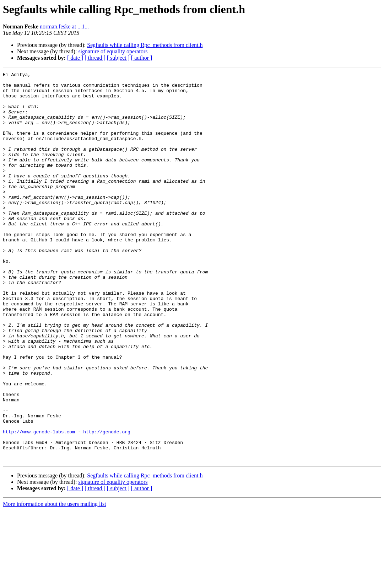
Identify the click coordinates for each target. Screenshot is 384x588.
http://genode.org (107, 504)
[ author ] (142, 58)
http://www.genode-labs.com (39, 504)
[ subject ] (118, 58)
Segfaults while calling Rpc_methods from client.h (145, 45)
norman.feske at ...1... (64, 26)
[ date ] (75, 58)
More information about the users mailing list (55, 582)
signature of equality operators (113, 51)
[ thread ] (95, 58)
